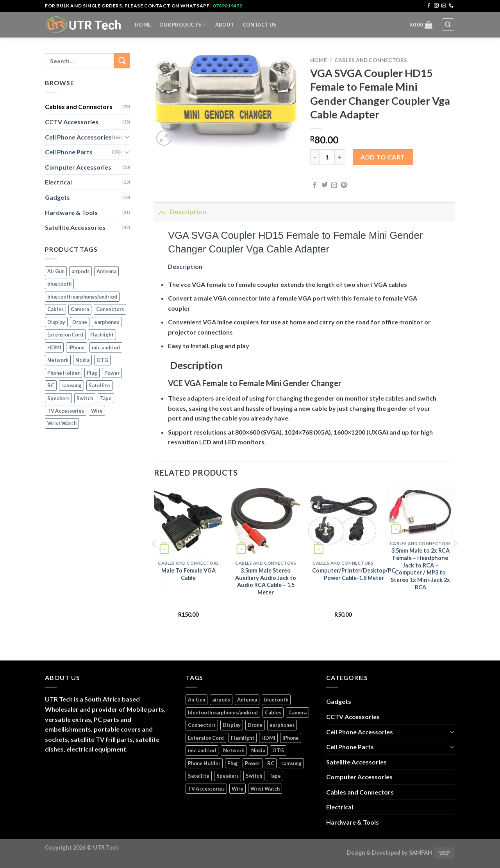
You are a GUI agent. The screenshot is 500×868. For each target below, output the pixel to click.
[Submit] (122, 61)
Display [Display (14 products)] (56, 322)
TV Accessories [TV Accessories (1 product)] (66, 411)
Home (143, 25)
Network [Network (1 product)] (58, 360)
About (225, 25)
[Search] (448, 25)
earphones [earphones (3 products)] (107, 322)
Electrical (58, 182)
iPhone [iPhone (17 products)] (77, 347)
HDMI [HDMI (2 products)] (54, 347)
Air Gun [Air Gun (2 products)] (56, 271)
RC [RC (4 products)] (51, 385)
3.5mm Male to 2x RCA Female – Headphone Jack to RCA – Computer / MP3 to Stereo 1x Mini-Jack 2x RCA (420, 569)
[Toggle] (127, 137)
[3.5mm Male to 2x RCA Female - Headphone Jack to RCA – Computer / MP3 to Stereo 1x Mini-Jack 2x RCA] (420, 512)
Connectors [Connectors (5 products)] (110, 309)
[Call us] (451, 6)
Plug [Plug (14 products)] (92, 373)
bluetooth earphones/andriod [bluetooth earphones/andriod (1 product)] (82, 297)
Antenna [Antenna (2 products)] (106, 271)
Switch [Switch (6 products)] (85, 398)
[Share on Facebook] (315, 185)
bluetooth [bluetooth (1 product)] (59, 284)
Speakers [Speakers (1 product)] (58, 398)
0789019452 (228, 6)
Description (180, 212)
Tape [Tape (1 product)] (106, 398)
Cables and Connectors (79, 106)
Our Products (183, 24)
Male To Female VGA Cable (188, 574)
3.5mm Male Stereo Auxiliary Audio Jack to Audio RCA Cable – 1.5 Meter (266, 581)
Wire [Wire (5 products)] (97, 411)
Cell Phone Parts (69, 152)
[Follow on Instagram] (436, 6)
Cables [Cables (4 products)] (55, 309)
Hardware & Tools (71, 212)
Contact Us (260, 25)
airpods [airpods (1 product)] (80, 271)
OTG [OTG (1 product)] (102, 360)
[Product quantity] (327, 157)
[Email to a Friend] (334, 185)
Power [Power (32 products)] (112, 373)
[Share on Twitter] (325, 185)
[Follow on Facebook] (429, 6)
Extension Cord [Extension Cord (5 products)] (65, 335)
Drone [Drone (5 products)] (80, 322)
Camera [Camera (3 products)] (80, 309)
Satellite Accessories (75, 227)
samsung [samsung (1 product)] (71, 385)
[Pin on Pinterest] (344, 185)
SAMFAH (421, 853)
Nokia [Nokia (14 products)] (82, 360)
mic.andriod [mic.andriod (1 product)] (106, 347)
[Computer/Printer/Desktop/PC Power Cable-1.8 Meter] (343, 522)
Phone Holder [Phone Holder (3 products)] (63, 373)
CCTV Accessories (72, 122)
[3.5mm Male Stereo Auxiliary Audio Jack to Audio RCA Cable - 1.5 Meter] (266, 522)
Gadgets (57, 197)
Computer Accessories (78, 167)
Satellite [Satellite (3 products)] (99, 385)
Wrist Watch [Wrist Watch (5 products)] (62, 423)
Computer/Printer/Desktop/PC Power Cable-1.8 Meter (354, 574)
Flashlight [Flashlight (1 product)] (102, 335)
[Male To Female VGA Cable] (188, 522)
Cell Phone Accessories (78, 137)
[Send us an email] (444, 6)
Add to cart (383, 157)
